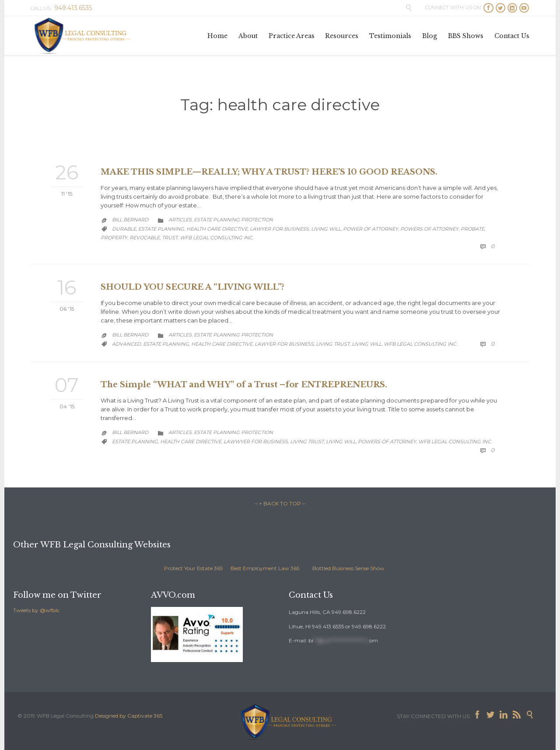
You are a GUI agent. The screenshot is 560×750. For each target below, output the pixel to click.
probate (472, 229)
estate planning (161, 229)
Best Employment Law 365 (265, 568)
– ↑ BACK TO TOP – (280, 503)
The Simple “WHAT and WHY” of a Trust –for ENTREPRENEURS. (244, 385)
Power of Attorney (371, 229)
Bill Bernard (130, 220)
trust (170, 238)
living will (326, 229)
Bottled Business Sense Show (348, 568)
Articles (180, 220)
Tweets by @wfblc (36, 610)
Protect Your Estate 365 (193, 568)
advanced (126, 344)
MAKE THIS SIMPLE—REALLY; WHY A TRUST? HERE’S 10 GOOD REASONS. (269, 172)
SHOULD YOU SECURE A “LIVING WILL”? (192, 287)
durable (124, 229)
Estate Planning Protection (233, 220)
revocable (145, 238)
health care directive (217, 229)
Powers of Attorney (429, 229)
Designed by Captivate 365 (129, 716)
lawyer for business (279, 229)
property (114, 238)
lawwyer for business (256, 442)
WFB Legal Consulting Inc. (217, 238)
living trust (333, 344)
